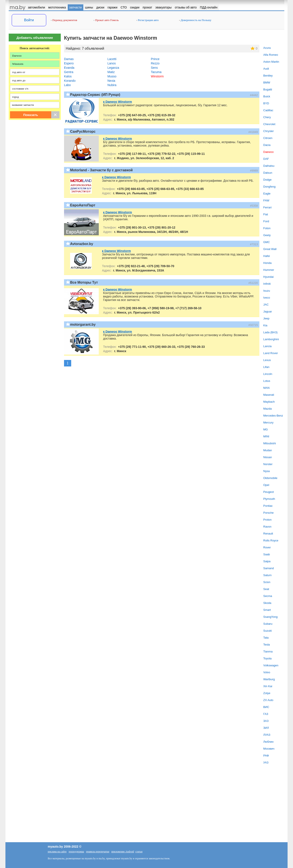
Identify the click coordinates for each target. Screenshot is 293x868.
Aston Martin (271, 62)
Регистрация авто (147, 20)
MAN (266, 388)
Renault (268, 534)
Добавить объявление (35, 38)
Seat (266, 589)
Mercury (268, 423)
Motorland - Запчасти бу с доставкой (101, 170)
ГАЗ (266, 714)
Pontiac (268, 506)
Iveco (267, 298)
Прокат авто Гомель (106, 20)
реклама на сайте (57, 852)
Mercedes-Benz (273, 416)
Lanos (112, 63)
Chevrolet (269, 124)
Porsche (268, 513)
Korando (70, 81)
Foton (267, 228)
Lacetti (112, 59)
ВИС (266, 707)
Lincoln (268, 374)
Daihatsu (269, 166)
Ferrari (267, 207)
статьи (139, 852)
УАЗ (266, 763)
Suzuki (267, 631)
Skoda (267, 603)
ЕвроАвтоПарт (83, 205)
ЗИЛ (266, 728)
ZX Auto (268, 700)
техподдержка (76, 852)
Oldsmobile (270, 478)
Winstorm (157, 76)
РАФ (266, 756)
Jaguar (268, 311)
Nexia (111, 81)
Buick (267, 96)
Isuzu (267, 291)
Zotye (267, 693)
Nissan (268, 457)
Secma (268, 596)
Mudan (268, 450)
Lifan (266, 367)
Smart (267, 610)
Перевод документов (64, 20)
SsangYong (270, 617)
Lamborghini (271, 339)
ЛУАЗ (267, 735)
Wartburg (269, 679)
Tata (266, 638)
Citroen (268, 138)
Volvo (267, 672)
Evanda (69, 68)
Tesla (267, 645)
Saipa (267, 561)
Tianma (268, 651)
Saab (267, 554)
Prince (155, 59)
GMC (267, 242)
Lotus (267, 381)
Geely (267, 235)
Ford (266, 221)
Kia (265, 325)
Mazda (267, 409)
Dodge (267, 180)
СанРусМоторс (83, 132)
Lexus (267, 360)
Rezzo (155, 63)
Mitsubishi (270, 443)
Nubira (112, 85)
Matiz (111, 72)
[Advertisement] (35, 168)
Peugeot (268, 492)
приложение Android (123, 852)
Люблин (268, 742)
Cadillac (268, 110)
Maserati (269, 395)
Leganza (113, 68)
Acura (267, 48)
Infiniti (267, 284)
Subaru (268, 624)
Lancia (267, 346)
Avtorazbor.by (82, 244)
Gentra (69, 72)
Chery (267, 117)
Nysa (267, 471)
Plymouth (269, 499)
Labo (67, 85)
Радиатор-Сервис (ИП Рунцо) (95, 95)
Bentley (268, 76)
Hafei (267, 256)
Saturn (267, 575)
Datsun (268, 173)
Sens (154, 68)
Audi (266, 69)
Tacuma (156, 72)
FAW (266, 200)
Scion (267, 582)
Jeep (266, 318)
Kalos (68, 76)
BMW (267, 83)
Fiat (266, 214)
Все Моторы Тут (84, 282)
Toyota (267, 658)
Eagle (267, 194)
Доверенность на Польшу (195, 20)
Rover (267, 547)
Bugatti (268, 89)
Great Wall (270, 249)
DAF (266, 159)
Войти (29, 20)
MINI (266, 436)
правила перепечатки (98, 852)
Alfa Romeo (271, 55)
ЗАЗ (266, 721)
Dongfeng (269, 187)
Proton (267, 520)
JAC (266, 305)
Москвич (269, 749)
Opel (266, 485)
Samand (268, 568)
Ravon (267, 527)
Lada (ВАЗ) (270, 332)
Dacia (267, 145)
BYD (266, 103)
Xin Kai (268, 686)
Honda (267, 263)
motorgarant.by (83, 324)
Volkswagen (271, 665)
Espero (69, 63)
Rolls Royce (271, 540)
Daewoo (268, 152)
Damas (69, 59)
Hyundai (268, 277)
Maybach (269, 402)
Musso (112, 76)
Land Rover (271, 353)
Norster (268, 464)
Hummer (269, 270)
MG (266, 429)
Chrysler (268, 131)
